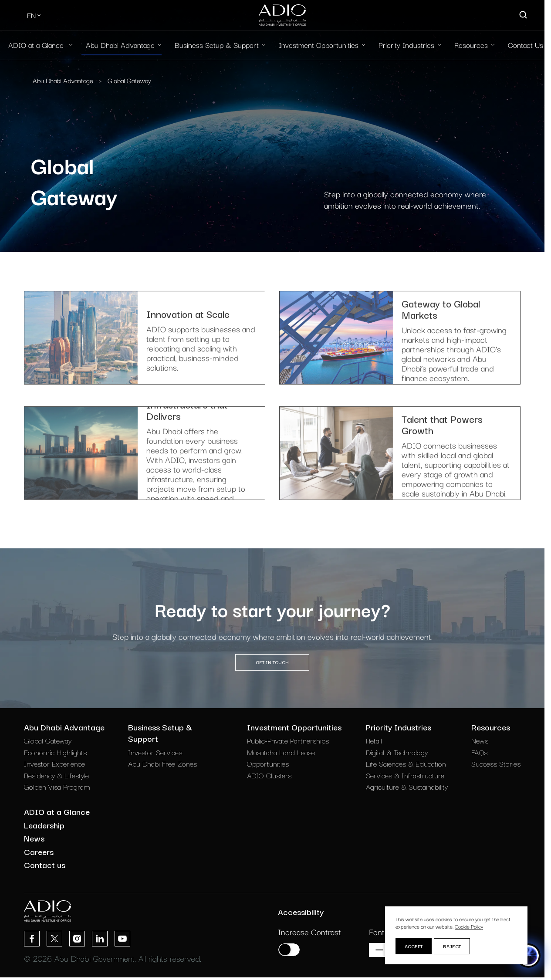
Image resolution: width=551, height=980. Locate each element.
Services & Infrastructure (405, 775)
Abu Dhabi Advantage (120, 45)
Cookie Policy (469, 926)
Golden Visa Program (57, 786)
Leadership (44, 825)
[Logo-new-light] (282, 15)
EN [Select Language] (31, 15)
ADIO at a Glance (37, 45)
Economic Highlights (55, 752)
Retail (374, 740)
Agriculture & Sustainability (407, 786)
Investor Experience (54, 763)
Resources (471, 45)
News (480, 740)
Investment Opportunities (319, 45)
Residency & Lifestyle (56, 775)
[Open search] (524, 15)
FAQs (479, 752)
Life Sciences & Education (406, 763)
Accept (414, 946)
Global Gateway (129, 80)
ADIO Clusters (269, 775)
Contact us (45, 865)
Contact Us (526, 45)
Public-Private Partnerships (288, 740)
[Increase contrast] (289, 950)
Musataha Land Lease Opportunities (281, 758)
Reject (452, 946)
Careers (39, 852)
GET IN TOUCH (272, 683)
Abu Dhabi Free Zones (162, 763)
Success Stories (496, 763)
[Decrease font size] (379, 950)
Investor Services (155, 752)
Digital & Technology (397, 752)
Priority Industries (406, 45)
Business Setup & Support (217, 45)
